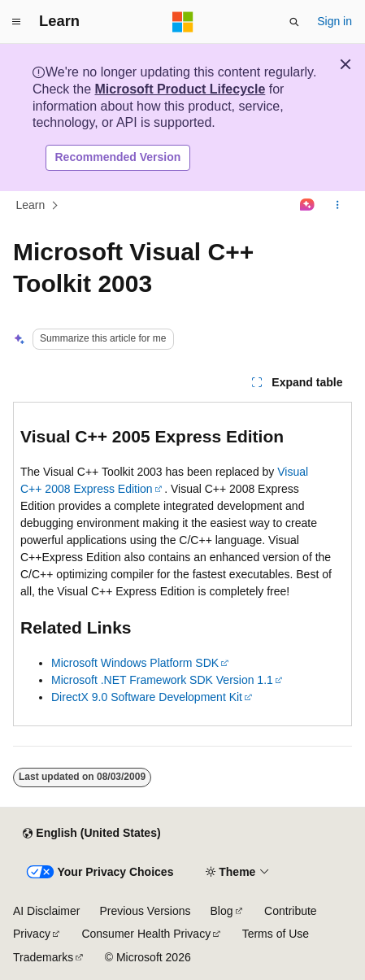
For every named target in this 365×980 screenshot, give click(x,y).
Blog (222, 911)
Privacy (32, 934)
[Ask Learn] (308, 205)
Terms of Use (276, 934)
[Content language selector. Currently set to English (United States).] (91, 834)
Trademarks (43, 957)
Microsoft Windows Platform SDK (135, 663)
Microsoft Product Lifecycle (180, 89)
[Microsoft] (183, 22)
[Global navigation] (16, 22)
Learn (31, 205)
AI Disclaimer (46, 911)
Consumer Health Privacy (146, 934)
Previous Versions (145, 911)
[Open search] (294, 22)
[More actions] (338, 205)
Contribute (291, 911)
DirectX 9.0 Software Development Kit (147, 697)
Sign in (335, 21)
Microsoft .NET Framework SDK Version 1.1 (162, 680)
